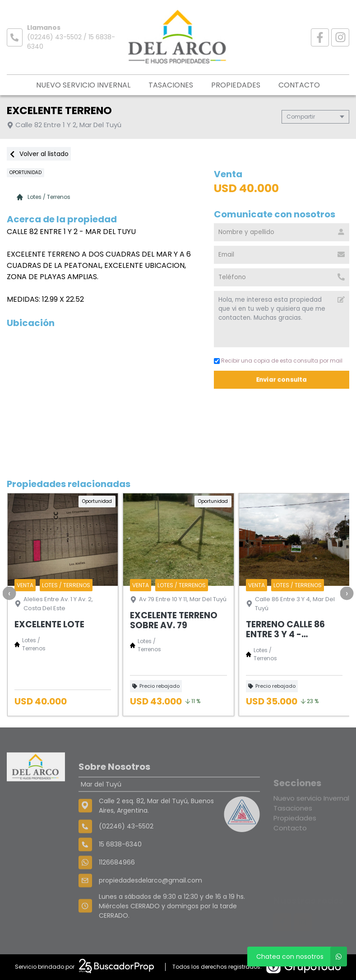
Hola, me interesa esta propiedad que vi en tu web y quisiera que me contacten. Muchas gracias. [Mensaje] (282, 319)
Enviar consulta (282, 380)
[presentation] (9, 593)
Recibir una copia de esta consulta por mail (278, 361)
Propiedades (236, 85)
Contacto (299, 85)
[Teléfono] (282, 277)
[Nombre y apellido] (282, 232)
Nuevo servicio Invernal (83, 85)
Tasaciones (171, 85)
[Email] (282, 255)
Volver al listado (39, 154)
